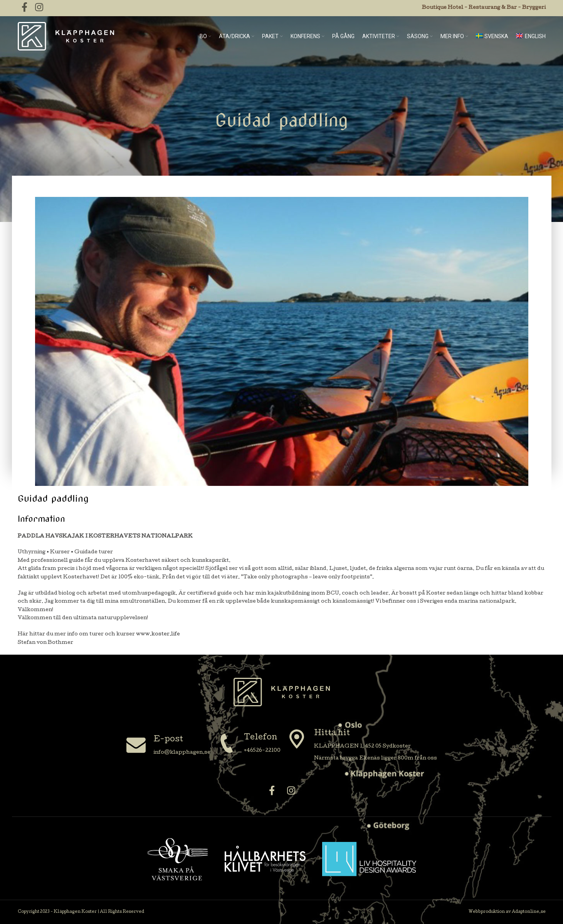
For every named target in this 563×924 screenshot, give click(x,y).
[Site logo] (66, 36)
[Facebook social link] (272, 792)
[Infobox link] (168, 746)
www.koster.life (158, 634)
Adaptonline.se (529, 912)
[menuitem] (492, 36)
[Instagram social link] (291, 792)
